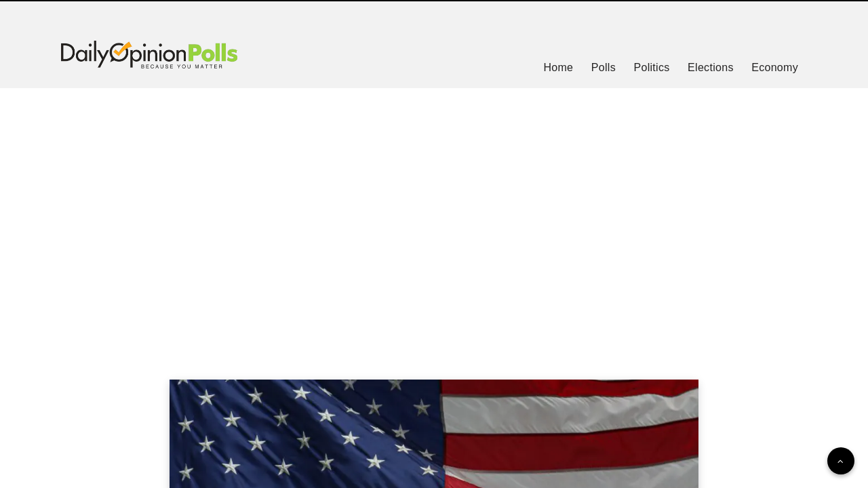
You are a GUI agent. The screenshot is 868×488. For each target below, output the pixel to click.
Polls (604, 67)
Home (558, 67)
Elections (711, 67)
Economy (775, 67)
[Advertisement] (434, 217)
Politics (651, 67)
